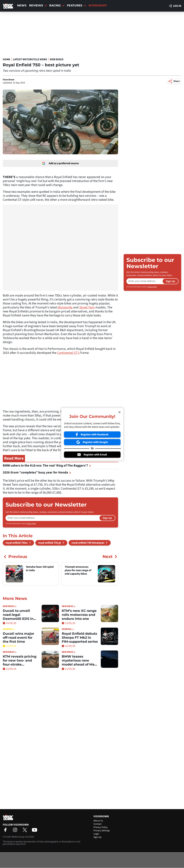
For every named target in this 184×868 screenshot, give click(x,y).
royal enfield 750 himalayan (88, 543)
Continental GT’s (68, 353)
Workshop (98, 5)
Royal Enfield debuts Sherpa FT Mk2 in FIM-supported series (80, 638)
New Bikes (57, 59)
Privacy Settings (102, 831)
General (9, 629)
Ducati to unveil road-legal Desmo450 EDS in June (18, 615)
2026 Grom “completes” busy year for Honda (37, 473)
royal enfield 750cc (17, 543)
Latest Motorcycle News (30, 59)
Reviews (38, 5)
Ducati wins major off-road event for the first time (18, 638)
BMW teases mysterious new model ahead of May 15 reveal (79, 660)
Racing (57, 5)
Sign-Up (97, 837)
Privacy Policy (31, 524)
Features (77, 5)
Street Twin (87, 307)
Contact (98, 824)
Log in (175, 6)
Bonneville (65, 307)
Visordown (9, 80)
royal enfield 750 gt (50, 543)
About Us (98, 821)
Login (96, 834)
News (22, 5)
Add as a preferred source (60, 163)
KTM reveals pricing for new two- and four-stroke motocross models (20, 660)
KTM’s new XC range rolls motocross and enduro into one (79, 615)
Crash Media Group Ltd (17, 837)
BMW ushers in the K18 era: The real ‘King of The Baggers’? (47, 466)
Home (7, 59)
